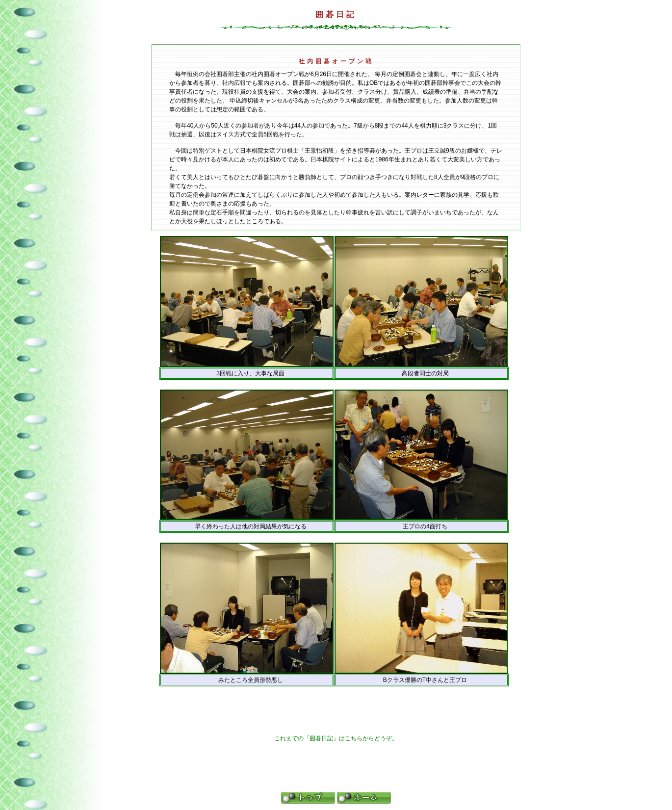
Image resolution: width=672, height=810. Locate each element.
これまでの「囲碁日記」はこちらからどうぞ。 (336, 738)
